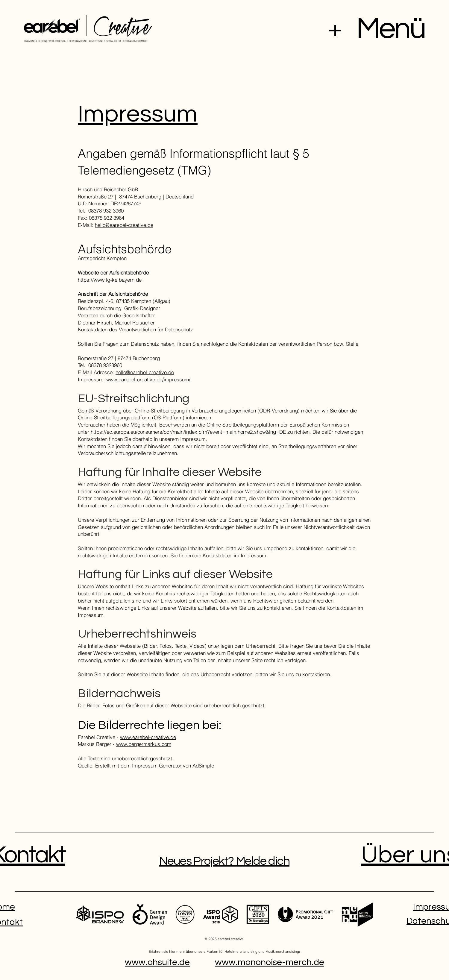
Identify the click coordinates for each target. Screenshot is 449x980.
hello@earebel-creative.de (124, 225)
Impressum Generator (157, 766)
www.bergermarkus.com (144, 744)
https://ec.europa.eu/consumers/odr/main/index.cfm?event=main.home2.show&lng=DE (188, 432)
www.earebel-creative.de (148, 737)
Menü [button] (391, 29)
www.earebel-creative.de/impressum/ (148, 379)
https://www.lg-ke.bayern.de (110, 280)
